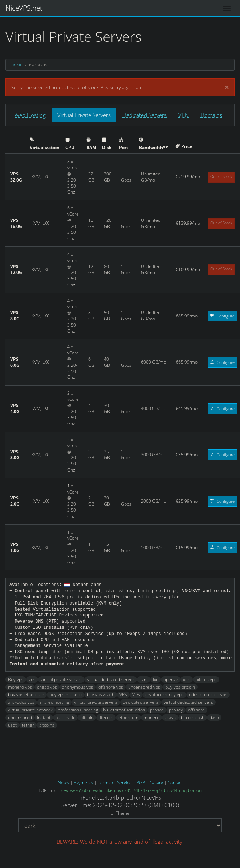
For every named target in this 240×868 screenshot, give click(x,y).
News (63, 783)
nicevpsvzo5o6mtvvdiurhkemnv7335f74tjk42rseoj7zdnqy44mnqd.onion (130, 790)
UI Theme (120, 813)
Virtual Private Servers (84, 115)
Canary (156, 783)
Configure (222, 316)
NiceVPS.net (24, 8)
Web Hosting (30, 115)
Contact (175, 783)
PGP (141, 783)
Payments (84, 783)
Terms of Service (115, 783)
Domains (211, 115)
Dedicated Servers (145, 115)
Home (17, 65)
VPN (184, 115)
